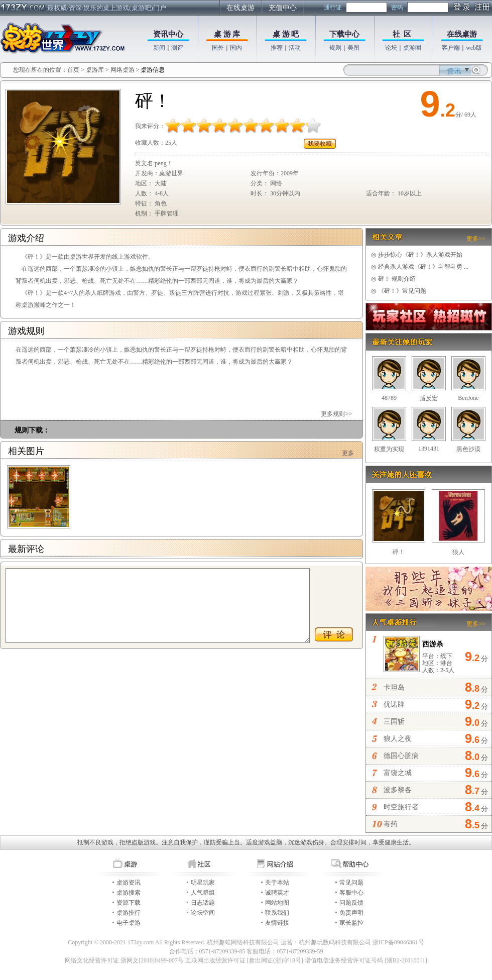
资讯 (454, 71)
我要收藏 (320, 144)
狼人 (458, 552)
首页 (73, 70)
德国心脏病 (401, 756)
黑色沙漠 (468, 449)
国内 (236, 48)
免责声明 (351, 913)
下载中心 (344, 34)
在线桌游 (240, 8)
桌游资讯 (129, 883)
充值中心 (283, 8)
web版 (474, 48)
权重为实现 (389, 449)
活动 (295, 48)
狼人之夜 (398, 739)
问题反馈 (351, 903)
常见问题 (351, 883)
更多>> (476, 239)
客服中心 (351, 893)
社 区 (402, 34)
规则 (335, 48)
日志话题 (203, 903)
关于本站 (277, 883)
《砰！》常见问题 (399, 291)
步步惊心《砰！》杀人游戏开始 (417, 255)
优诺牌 (394, 704)
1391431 (429, 449)
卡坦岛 (394, 687)
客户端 (451, 48)
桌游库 (96, 70)
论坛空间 (203, 913)
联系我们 (277, 913)
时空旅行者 (401, 807)
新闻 (159, 48)
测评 (177, 48)
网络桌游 (122, 70)
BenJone (468, 398)
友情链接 (277, 923)
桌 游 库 (227, 34)
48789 (389, 398)
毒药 (391, 824)
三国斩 (394, 722)
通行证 (333, 8)
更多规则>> (336, 414)
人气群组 (203, 893)
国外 (218, 48)
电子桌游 (129, 923)
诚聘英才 (277, 893)
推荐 (277, 48)
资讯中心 (168, 34)
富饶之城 (398, 773)
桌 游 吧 (286, 34)
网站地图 (277, 903)
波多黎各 (398, 790)
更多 (348, 453)
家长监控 (351, 923)
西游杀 (433, 644)
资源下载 (129, 903)
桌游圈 (412, 48)
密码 (397, 8)
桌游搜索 (129, 893)
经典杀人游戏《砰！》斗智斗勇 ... (420, 267)
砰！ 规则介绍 (393, 279)
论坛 (391, 48)
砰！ (399, 552)
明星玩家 (203, 883)
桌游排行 (129, 913)
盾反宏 (429, 398)
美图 (353, 48)
